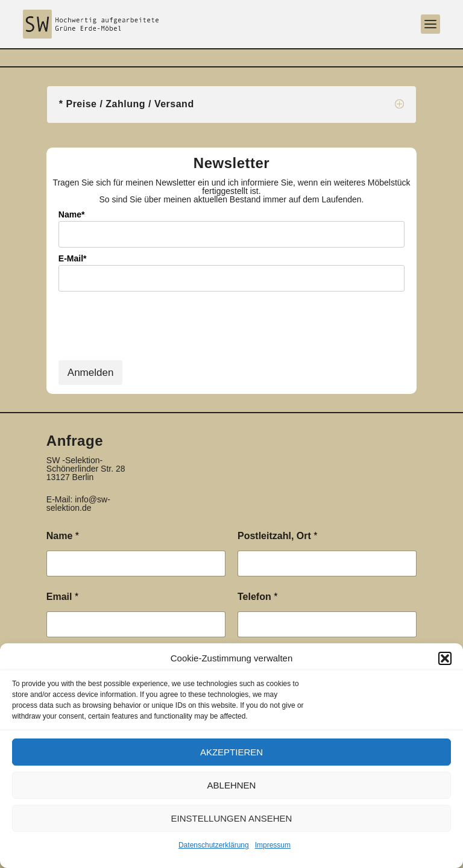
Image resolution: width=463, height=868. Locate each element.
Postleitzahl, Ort (277, 536)
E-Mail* (73, 258)
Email (62, 597)
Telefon (257, 597)
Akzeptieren (231, 752)
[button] (445, 658)
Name (63, 536)
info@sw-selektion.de (78, 504)
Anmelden (91, 373)
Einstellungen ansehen (232, 818)
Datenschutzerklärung (214, 845)
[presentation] (150, 334)
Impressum (273, 845)
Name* (72, 214)
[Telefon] (327, 624)
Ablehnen (232, 785)
